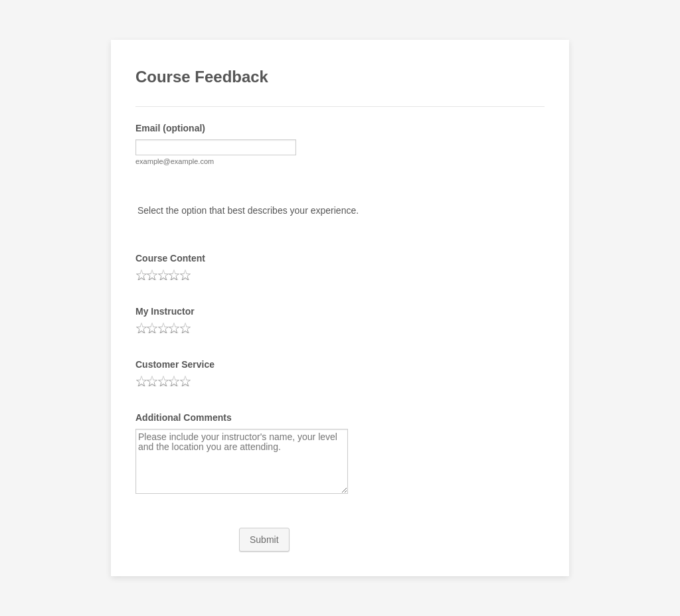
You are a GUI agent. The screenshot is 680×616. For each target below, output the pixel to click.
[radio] (141, 275)
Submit (264, 540)
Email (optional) (170, 128)
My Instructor (165, 311)
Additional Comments (184, 418)
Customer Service (175, 364)
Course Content (170, 258)
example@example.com (175, 161)
